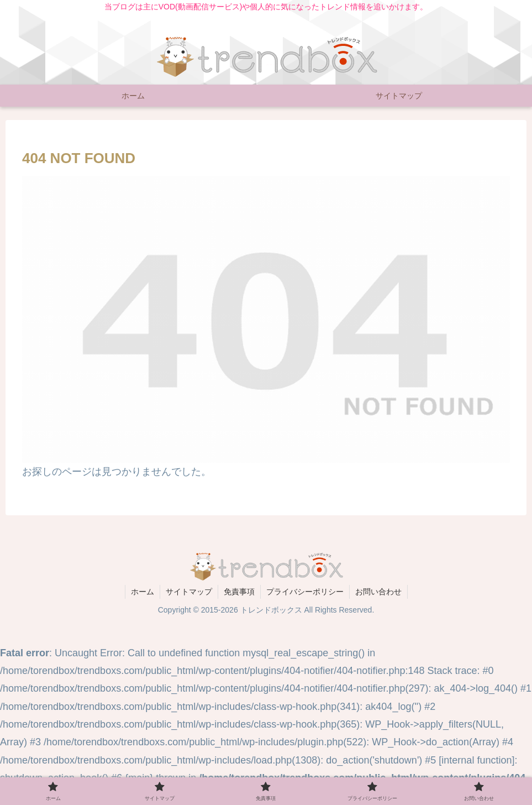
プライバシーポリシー (305, 592)
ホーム (143, 592)
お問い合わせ (378, 592)
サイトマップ (189, 592)
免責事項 (239, 592)
